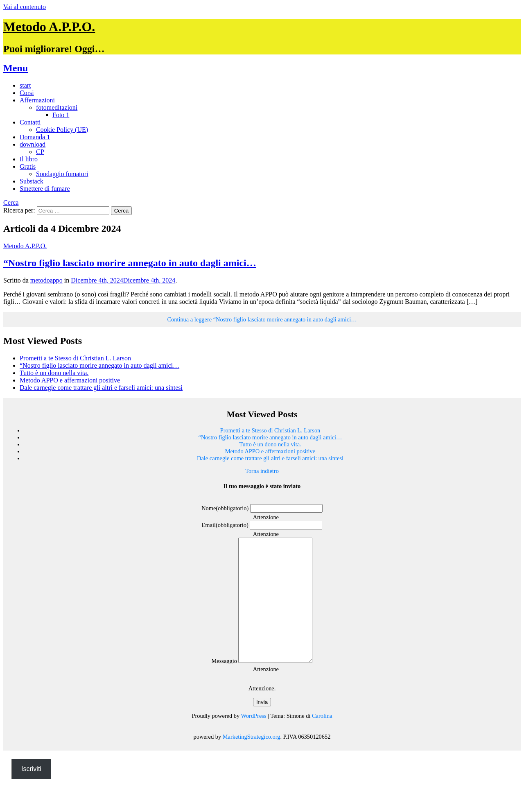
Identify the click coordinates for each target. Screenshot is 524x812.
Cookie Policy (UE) (62, 130)
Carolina (322, 740)
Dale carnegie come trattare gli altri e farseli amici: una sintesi (101, 388)
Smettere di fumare (45, 189)
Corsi (27, 93)
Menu (16, 68)
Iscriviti (31, 793)
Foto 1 (61, 115)
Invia (262, 727)
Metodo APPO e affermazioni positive (70, 380)
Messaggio (220, 685)
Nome (225, 508)
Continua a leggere (262, 319)
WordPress (253, 740)
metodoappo (46, 280)
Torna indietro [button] (262, 471)
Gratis (28, 166)
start (25, 85)
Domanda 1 (35, 137)
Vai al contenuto (25, 7)
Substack (32, 181)
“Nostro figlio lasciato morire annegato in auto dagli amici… (130, 263)
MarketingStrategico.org (252, 761)
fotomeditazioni (57, 107)
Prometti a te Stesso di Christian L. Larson (75, 358)
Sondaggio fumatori (62, 174)
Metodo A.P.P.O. (49, 27)
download (33, 144)
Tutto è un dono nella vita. (54, 373)
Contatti (30, 122)
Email (225, 525)
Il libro (29, 159)
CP (40, 152)
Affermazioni (37, 100)
